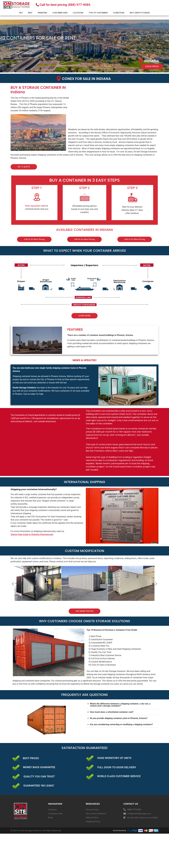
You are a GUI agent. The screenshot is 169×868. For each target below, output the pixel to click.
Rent (30, 13)
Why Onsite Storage (140, 13)
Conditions (119, 13)
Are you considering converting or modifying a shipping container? (121, 724)
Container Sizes (60, 13)
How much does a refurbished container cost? (112, 712)
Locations (78, 13)
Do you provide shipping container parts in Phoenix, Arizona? (119, 718)
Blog (50, 818)
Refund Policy (92, 818)
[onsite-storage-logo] (17, 5)
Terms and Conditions (96, 814)
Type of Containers (98, 13)
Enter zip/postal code (35, 206)
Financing (42, 13)
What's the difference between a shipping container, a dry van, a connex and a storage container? (120, 705)
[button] (13, 584)
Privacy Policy (92, 810)
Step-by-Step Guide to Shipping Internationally (32, 534)
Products (52, 810)
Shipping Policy (93, 821)
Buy (21, 13)
